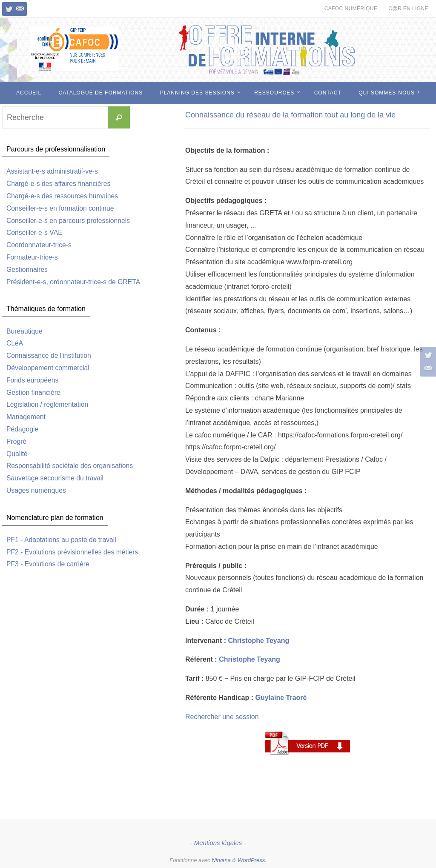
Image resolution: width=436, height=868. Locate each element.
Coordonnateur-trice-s (40, 245)
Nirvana (221, 860)
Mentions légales (218, 843)
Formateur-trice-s (33, 257)
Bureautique (25, 331)
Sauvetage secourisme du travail (56, 478)
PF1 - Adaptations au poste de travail (62, 540)
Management (26, 417)
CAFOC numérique (351, 9)
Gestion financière (34, 393)
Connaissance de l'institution (49, 355)
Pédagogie (23, 429)
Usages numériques (37, 490)
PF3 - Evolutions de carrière (49, 564)
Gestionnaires (27, 270)
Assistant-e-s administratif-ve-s (53, 171)
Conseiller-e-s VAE (35, 233)
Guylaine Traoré (281, 698)
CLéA (15, 343)
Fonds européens (33, 380)
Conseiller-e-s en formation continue (61, 208)
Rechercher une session (222, 717)
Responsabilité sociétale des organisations (71, 466)
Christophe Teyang (258, 641)
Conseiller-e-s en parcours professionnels (69, 221)
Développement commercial (49, 368)
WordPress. (252, 860)
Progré (17, 441)
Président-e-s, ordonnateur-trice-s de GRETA (75, 282)
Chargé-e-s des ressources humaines (63, 196)
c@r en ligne (408, 9)
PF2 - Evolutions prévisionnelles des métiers (73, 552)
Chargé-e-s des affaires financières (59, 184)
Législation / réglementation (48, 404)
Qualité (17, 454)
